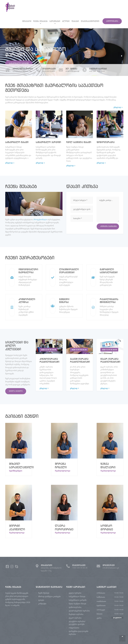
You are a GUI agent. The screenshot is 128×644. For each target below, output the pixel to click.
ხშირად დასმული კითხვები (49, 596)
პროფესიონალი (40, 219)
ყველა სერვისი (75, 593)
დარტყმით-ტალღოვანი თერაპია (78, 633)
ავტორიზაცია (112, 21)
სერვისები (55, 21)
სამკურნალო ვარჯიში (19, 63)
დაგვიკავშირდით (90, 21)
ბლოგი (66, 21)
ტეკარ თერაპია (75, 618)
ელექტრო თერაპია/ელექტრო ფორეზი (77, 623)
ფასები (75, 21)
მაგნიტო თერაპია (76, 614)
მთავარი (27, 21)
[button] (6, 56)
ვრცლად (9, 163)
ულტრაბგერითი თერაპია (79, 611)
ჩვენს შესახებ (40, 21)
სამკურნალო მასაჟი (17, 142)
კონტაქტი (42, 604)
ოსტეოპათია (74, 628)
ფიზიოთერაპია (106, 142)
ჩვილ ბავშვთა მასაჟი (79, 142)
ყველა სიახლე (16, 391)
